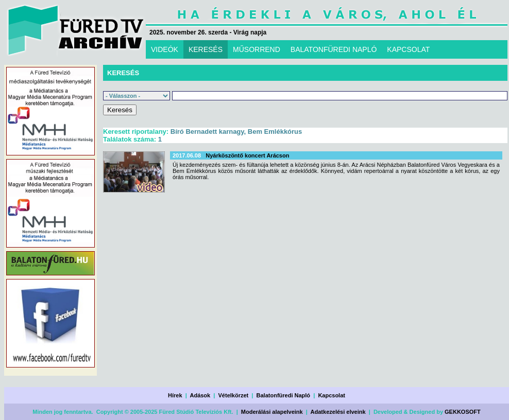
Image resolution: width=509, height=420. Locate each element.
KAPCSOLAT (408, 49)
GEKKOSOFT (463, 412)
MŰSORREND (257, 49)
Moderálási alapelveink (272, 412)
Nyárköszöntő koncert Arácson (247, 155)
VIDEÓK (165, 49)
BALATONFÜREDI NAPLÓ (334, 49)
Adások (200, 395)
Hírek (175, 395)
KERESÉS (206, 49)
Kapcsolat (332, 395)
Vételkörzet (234, 395)
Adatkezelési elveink (338, 412)
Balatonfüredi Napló (284, 395)
